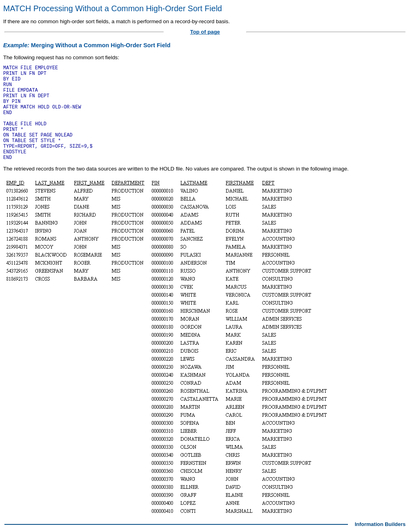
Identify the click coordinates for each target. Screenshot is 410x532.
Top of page (205, 32)
